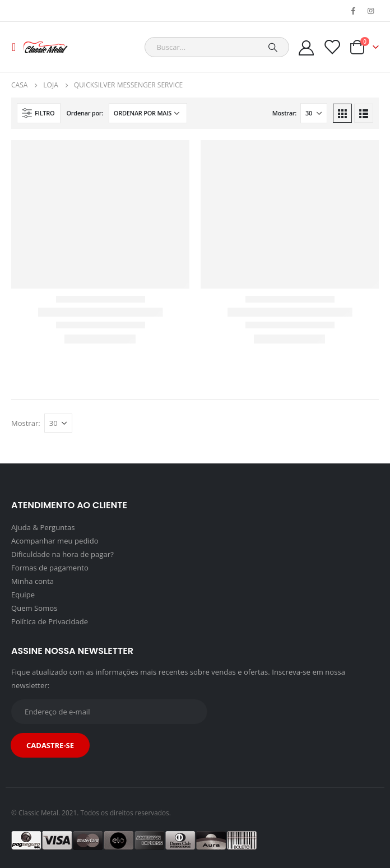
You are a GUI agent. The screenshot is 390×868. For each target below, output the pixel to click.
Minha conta (32, 581)
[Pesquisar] (273, 47)
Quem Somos (34, 608)
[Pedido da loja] (148, 113)
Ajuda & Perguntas (43, 527)
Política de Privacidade (50, 621)
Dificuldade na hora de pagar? (62, 554)
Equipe (23, 595)
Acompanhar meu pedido (55, 541)
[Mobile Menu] (17, 47)
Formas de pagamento (50, 568)
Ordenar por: (85, 113)
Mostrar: (284, 113)
